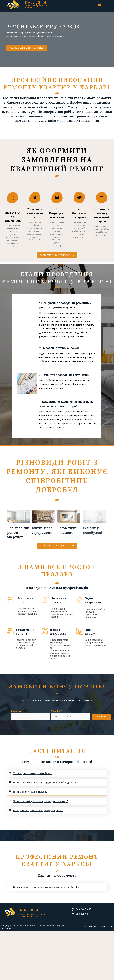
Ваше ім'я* (30, 728)
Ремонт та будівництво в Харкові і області (37, 6)
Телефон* (71, 728)
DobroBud (36, 3)
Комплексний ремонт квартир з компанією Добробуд (47, 900)
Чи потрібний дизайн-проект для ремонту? (41, 814)
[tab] (57, 787)
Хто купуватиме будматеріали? (32, 787)
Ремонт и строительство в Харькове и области (32, 929)
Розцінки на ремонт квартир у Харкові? (38, 824)
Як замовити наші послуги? (30, 805)
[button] (27, 48)
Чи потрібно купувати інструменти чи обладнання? (45, 796)
